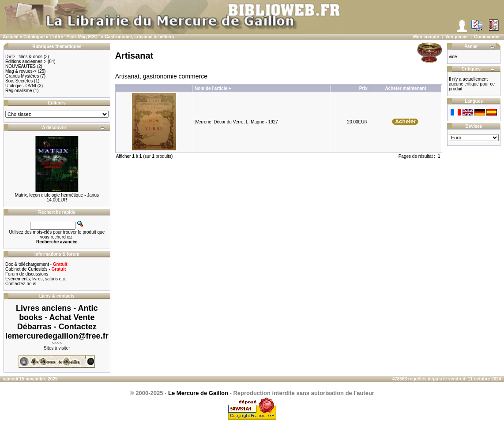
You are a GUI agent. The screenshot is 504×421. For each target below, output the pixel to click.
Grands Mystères (22, 76)
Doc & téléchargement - (36, 264)
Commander (487, 37)
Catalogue (34, 37)
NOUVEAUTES (21, 66)
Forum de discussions (27, 274)
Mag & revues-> (21, 71)
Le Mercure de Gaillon (198, 393)
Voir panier (457, 37)
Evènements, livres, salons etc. (36, 279)
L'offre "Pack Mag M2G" (75, 37)
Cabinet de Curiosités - (36, 269)
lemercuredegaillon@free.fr (57, 336)
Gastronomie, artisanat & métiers (139, 37)
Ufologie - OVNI (21, 86)
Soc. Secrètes (19, 81)
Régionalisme (19, 91)
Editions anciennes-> (26, 61)
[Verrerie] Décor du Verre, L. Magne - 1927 (236, 122)
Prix (363, 88)
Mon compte (426, 37)
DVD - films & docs (24, 57)
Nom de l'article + (213, 88)
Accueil (11, 37)
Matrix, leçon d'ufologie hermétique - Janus (57, 195)
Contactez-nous (21, 284)
